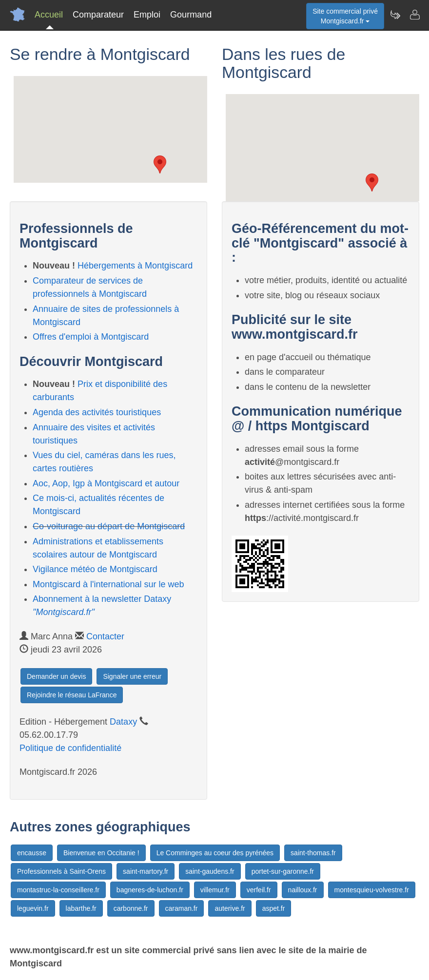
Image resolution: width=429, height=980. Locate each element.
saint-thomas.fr (313, 853)
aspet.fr (274, 908)
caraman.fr (182, 908)
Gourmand (191, 15)
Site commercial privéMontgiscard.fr (345, 16)
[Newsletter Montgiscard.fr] (395, 15)
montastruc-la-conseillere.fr (58, 890)
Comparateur (98, 15)
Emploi (147, 15)
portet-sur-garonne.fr (283, 871)
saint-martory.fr (146, 871)
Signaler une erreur (132, 676)
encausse (32, 853)
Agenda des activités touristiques (97, 412)
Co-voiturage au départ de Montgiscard (109, 526)
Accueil (49, 15)
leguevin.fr (33, 908)
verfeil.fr (259, 890)
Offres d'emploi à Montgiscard (91, 337)
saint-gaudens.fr (210, 871)
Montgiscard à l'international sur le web (108, 584)
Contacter (105, 636)
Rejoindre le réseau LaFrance (72, 695)
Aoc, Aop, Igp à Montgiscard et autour (106, 483)
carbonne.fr (131, 908)
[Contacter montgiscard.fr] (414, 15)
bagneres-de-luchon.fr (150, 890)
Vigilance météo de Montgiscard (95, 569)
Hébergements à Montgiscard (135, 266)
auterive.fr (230, 908)
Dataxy (123, 722)
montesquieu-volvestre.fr (372, 890)
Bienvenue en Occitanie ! (101, 853)
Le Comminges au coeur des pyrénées (215, 853)
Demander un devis (56, 676)
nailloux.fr (303, 890)
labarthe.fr (81, 908)
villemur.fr (215, 890)
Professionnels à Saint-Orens (61, 871)
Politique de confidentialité (70, 748)
